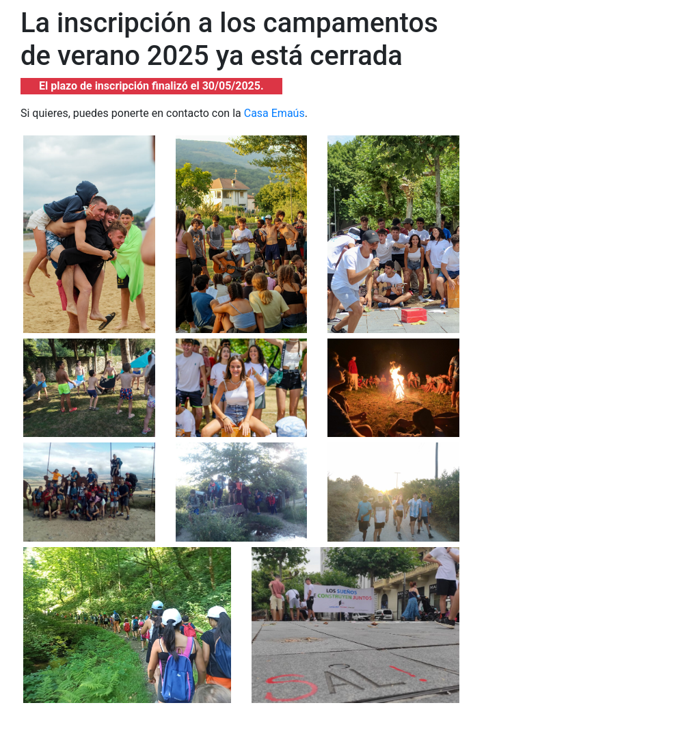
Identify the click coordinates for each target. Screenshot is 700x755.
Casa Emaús (274, 113)
